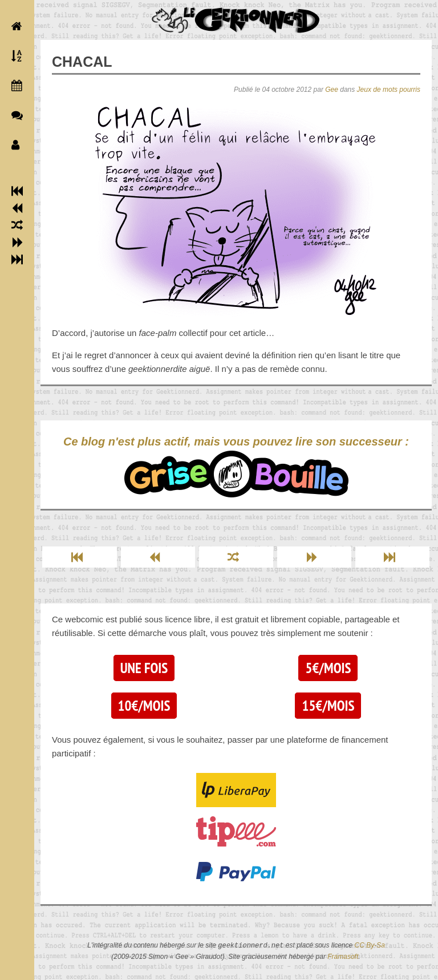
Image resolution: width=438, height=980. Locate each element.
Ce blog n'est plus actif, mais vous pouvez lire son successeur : (236, 466)
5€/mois (328, 668)
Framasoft (343, 957)
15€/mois (328, 706)
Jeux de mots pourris (389, 90)
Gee (332, 90)
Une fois (144, 668)
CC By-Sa (370, 946)
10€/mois (144, 706)
